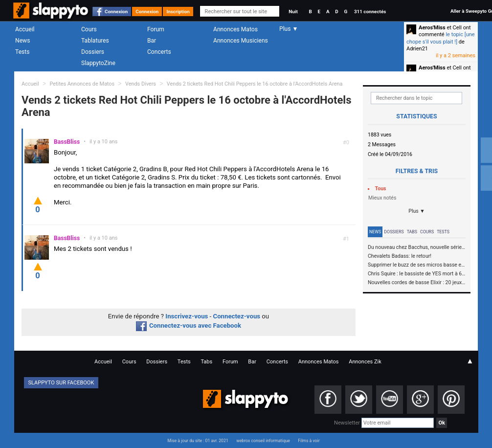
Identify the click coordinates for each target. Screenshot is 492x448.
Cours (89, 29)
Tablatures (95, 41)
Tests (22, 52)
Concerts (159, 52)
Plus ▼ (417, 211)
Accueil (25, 29)
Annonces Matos (235, 29)
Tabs (412, 232)
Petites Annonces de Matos (82, 84)
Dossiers (93, 52)
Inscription (178, 11)
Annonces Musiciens (241, 41)
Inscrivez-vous (187, 316)
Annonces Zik (365, 362)
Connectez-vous (237, 316)
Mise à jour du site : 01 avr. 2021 (198, 441)
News (22, 41)
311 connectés (370, 11)
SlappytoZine (98, 63)
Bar (152, 41)
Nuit (293, 11)
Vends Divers (141, 84)
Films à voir (309, 441)
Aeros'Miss (432, 28)
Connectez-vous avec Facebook (189, 325)
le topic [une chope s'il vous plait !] (441, 38)
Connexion (116, 11)
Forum (156, 29)
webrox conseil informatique (263, 441)
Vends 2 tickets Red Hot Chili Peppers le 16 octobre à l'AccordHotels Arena (255, 84)
